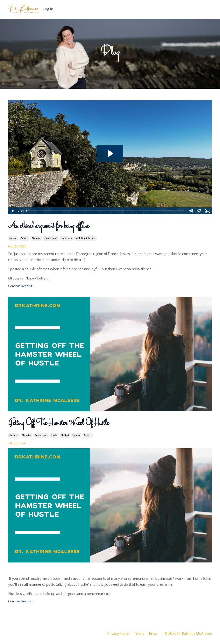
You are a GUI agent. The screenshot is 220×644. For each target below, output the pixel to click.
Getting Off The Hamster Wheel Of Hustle (59, 423)
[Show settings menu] (199, 211)
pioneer (76, 435)
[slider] (105, 211)
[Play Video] (12, 211)
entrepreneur (51, 238)
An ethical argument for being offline (49, 226)
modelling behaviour (86, 238)
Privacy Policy (118, 634)
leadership (66, 238)
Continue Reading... (21, 286)
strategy (88, 435)
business (14, 435)
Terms (139, 634)
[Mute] (191, 211)
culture (24, 238)
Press (153, 634)
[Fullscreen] (208, 211)
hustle (54, 435)
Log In (48, 9)
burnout (13, 238)
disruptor (36, 238)
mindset (65, 435)
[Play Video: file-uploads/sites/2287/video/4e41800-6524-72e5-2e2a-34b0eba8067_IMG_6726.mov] (110, 154)
